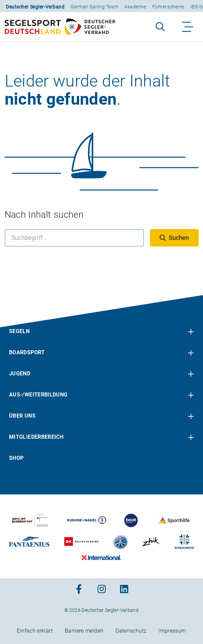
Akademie (135, 7)
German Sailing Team (94, 7)
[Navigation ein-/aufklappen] (188, 27)
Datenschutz (131, 631)
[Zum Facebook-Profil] (79, 589)
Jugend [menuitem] (20, 373)
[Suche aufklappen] (160, 27)
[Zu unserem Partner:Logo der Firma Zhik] (151, 542)
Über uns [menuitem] (22, 416)
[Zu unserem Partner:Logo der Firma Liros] (120, 542)
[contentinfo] (102, 470)
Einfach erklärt (35, 631)
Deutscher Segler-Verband (35, 7)
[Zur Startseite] (60, 27)
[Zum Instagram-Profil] (102, 589)
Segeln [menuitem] (19, 331)
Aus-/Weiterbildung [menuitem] (38, 395)
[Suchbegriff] (74, 238)
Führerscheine (168, 7)
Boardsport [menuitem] (27, 352)
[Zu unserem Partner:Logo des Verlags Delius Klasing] (81, 542)
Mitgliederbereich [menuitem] (36, 437)
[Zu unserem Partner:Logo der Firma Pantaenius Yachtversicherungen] (29, 542)
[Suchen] (174, 238)
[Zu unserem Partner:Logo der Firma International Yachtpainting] (102, 558)
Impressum (172, 631)
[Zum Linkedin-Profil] (124, 589)
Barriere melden (84, 631)
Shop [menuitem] (16, 458)
